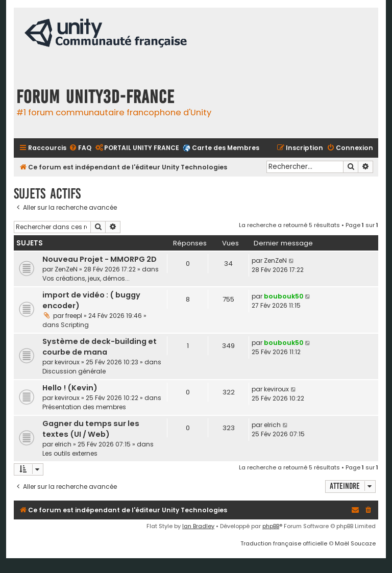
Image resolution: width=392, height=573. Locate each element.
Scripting (75, 325)
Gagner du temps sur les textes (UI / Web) (91, 429)
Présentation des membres (84, 407)
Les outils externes (70, 453)
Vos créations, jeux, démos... (86, 278)
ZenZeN (66, 269)
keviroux (67, 362)
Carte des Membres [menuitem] (226, 148)
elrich (63, 444)
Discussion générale (74, 371)
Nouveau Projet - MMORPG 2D (100, 259)
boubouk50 (284, 296)
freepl (74, 316)
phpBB (271, 526)
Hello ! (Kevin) (70, 388)
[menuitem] (80, 148)
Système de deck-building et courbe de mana (100, 347)
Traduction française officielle (284, 543)
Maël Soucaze (355, 543)
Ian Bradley (198, 526)
